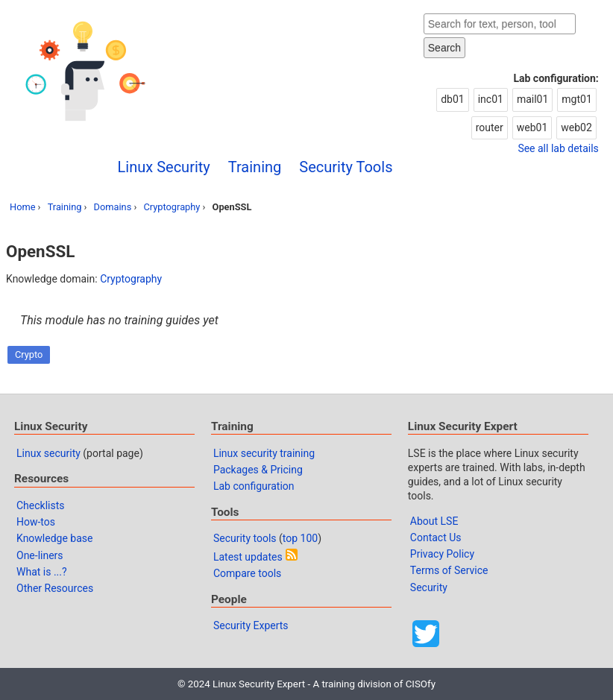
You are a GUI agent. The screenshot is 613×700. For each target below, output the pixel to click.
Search (444, 48)
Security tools (245, 538)
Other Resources (55, 588)
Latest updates (248, 557)
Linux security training (264, 453)
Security (429, 587)
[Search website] (500, 24)
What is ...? (42, 572)
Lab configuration (254, 486)
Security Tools (346, 167)
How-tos (36, 522)
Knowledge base (54, 538)
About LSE (434, 521)
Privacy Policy (442, 554)
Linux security (48, 453)
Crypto (29, 354)
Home (22, 207)
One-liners (40, 555)
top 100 (300, 538)
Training (255, 167)
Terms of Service (449, 570)
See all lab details (558, 148)
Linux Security (164, 167)
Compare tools (247, 573)
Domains (113, 207)
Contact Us (436, 537)
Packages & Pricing (258, 470)
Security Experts (251, 625)
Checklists (41, 505)
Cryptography (172, 207)
